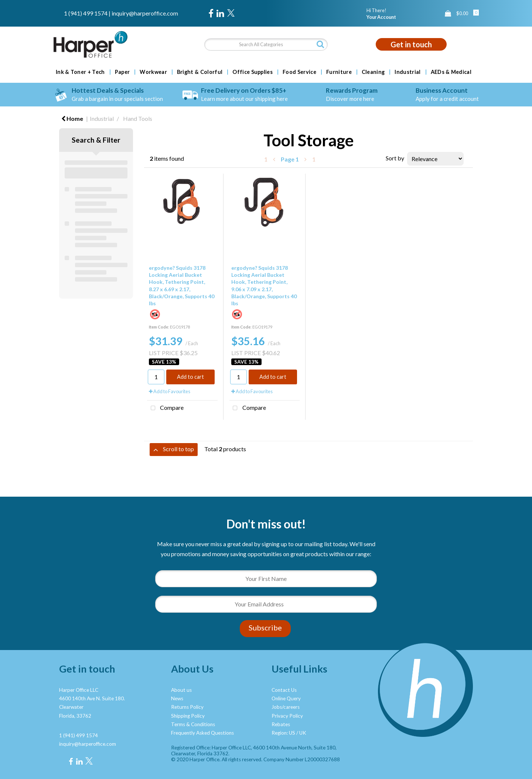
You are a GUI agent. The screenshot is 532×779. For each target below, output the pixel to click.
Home (72, 118)
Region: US (283, 733)
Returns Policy (187, 707)
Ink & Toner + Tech (80, 72)
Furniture (339, 72)
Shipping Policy (188, 716)
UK (303, 733)
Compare (165, 408)
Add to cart (190, 377)
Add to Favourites (170, 391)
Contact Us (284, 690)
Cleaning (373, 72)
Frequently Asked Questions (202, 733)
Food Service (299, 72)
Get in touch (411, 44)
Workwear (153, 72)
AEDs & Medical (451, 72)
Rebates (281, 724)
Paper (122, 72)
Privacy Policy (287, 716)
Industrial (407, 72)
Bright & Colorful (200, 72)
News (177, 698)
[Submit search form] (320, 44)
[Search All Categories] (266, 45)
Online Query (286, 698)
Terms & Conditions (193, 724)
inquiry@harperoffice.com (145, 13)
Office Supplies (253, 72)
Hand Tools (138, 118)
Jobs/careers (286, 707)
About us (181, 690)
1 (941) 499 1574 (86, 13)
